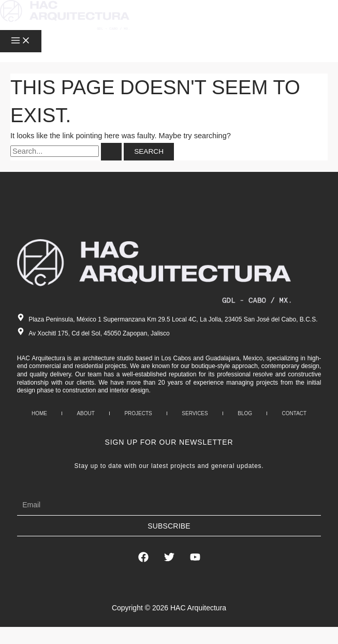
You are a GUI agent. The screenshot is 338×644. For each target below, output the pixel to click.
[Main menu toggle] (21, 41)
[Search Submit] (111, 152)
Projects (138, 413)
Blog (245, 413)
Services (195, 413)
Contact (295, 413)
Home (39, 413)
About (85, 413)
